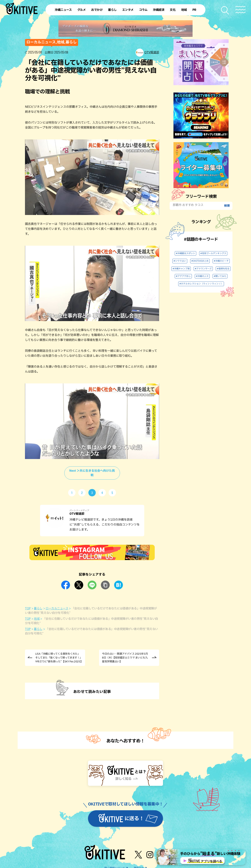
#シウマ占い (180, 261)
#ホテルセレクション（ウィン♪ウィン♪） (201, 284)
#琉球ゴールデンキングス (213, 253)
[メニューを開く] (240, 10)
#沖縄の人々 (202, 276)
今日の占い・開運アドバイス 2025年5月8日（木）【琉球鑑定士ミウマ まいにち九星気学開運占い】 (125, 658)
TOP (28, 609)
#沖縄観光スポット (185, 253)
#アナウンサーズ (203, 269)
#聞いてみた (220, 276)
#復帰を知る (223, 269)
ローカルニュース (57, 609)
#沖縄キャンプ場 (181, 269)
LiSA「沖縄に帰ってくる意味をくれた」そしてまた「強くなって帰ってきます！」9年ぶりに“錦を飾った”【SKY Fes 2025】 (59, 658)
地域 (37, 619)
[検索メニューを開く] (225, 10)
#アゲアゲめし (183, 276)
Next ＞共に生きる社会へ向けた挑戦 (92, 473)
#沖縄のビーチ (221, 261)
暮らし (38, 609)
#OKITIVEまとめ (200, 261)
